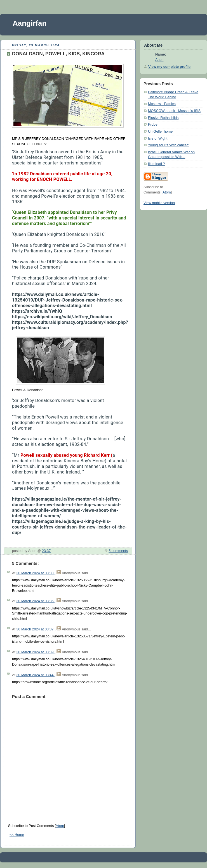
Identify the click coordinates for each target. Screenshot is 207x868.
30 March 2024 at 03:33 (35, 573)
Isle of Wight (158, 138)
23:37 (46, 551)
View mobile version (159, 203)
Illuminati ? (156, 164)
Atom (60, 826)
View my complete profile (169, 67)
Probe (153, 125)
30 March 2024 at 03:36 (35, 601)
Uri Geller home (160, 131)
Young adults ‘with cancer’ (168, 145)
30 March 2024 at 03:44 (35, 675)
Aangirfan (30, 23)
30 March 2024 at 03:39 (35, 652)
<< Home (17, 835)
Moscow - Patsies (162, 104)
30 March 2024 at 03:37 (35, 629)
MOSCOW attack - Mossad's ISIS (174, 111)
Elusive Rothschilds (163, 118)
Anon (159, 60)
